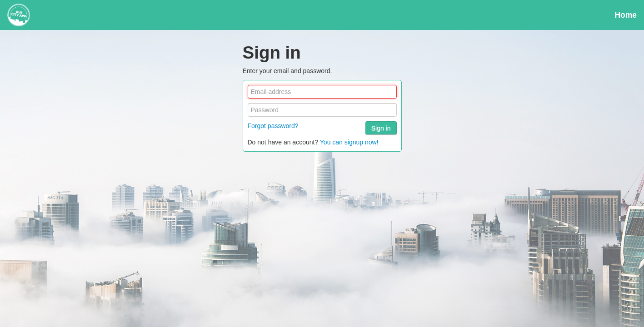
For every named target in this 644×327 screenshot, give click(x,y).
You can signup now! (349, 142)
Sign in (381, 128)
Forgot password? (273, 126)
